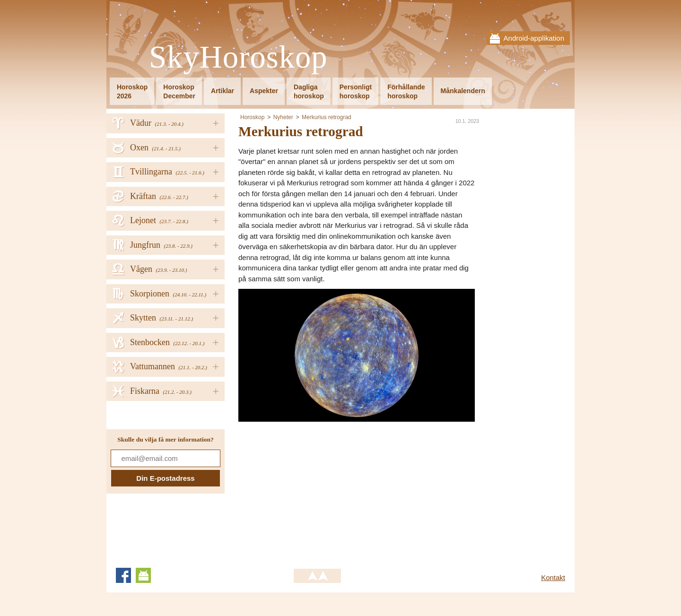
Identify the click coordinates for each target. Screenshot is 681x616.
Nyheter (283, 117)
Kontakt (553, 577)
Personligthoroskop (356, 91)
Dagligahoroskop (309, 91)
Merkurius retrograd (327, 117)
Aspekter (264, 91)
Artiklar (223, 91)
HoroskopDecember (179, 91)
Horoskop (252, 117)
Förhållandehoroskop (406, 91)
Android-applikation (534, 38)
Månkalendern (463, 91)
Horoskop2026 (132, 91)
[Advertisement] (318, 488)
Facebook (123, 575)
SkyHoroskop (238, 57)
